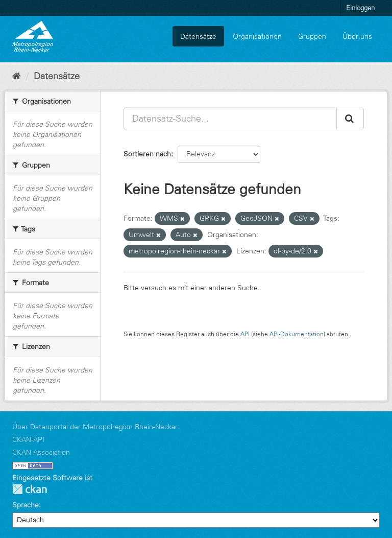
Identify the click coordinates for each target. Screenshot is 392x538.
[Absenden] (350, 119)
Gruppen (312, 36)
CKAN (30, 489)
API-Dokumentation (297, 334)
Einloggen (360, 8)
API (245, 334)
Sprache (26, 505)
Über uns (357, 36)
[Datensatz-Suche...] (230, 119)
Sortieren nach (147, 154)
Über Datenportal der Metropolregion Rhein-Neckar (95, 427)
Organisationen (257, 36)
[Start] (17, 76)
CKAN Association (41, 452)
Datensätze (198, 36)
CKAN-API (28, 439)
